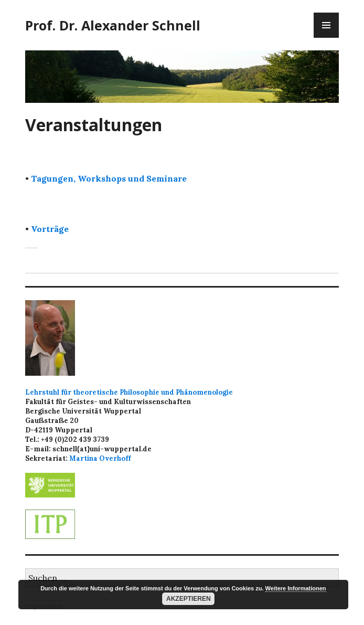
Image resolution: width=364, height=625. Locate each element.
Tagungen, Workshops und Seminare (109, 178)
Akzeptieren (189, 599)
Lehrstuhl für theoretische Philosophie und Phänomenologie (129, 392)
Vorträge (50, 229)
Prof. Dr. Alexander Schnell (113, 25)
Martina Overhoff (100, 458)
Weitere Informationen (296, 588)
